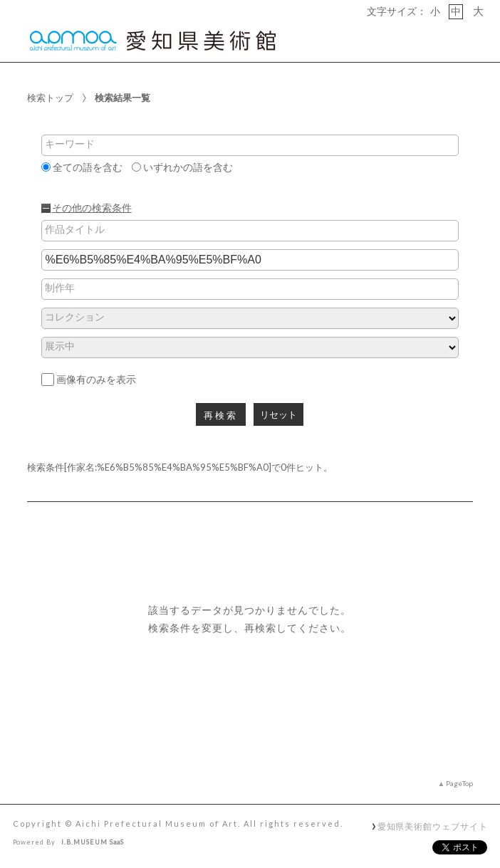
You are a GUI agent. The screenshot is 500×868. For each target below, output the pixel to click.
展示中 (60, 346)
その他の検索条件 (92, 208)
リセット (278, 415)
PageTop (459, 783)
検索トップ (50, 98)
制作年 (60, 288)
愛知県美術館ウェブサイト (433, 826)
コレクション (75, 317)
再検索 (221, 415)
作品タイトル (75, 229)
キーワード (70, 144)
